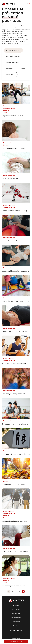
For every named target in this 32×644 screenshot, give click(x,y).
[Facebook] (11, 631)
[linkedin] (18, 631)
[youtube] (21, 631)
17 (20, 591)
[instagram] (14, 631)
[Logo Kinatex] (8, 4)
